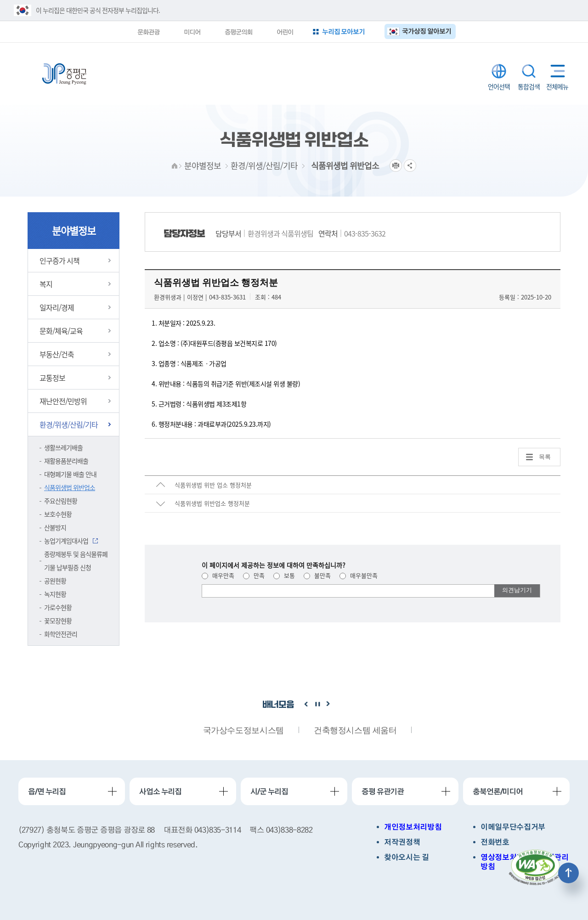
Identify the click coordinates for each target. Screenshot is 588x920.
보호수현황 (58, 514)
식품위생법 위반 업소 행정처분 (213, 485)
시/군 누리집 (269, 791)
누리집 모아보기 (344, 31)
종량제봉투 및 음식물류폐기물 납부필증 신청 (76, 561)
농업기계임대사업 (66, 541)
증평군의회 (238, 32)
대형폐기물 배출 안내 (70, 474)
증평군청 (64, 74)
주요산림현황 (61, 501)
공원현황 (55, 581)
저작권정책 (402, 842)
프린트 (396, 166)
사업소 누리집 (160, 791)
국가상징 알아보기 (427, 31)
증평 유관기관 (383, 791)
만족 (254, 575)
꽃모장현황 (58, 621)
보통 (284, 575)
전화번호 (495, 842)
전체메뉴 (556, 71)
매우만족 (218, 575)
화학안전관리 (61, 634)
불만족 (317, 575)
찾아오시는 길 (407, 857)
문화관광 (148, 32)
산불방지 (55, 527)
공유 (410, 166)
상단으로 (568, 873)
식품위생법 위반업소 (70, 487)
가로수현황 (58, 607)
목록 (545, 457)
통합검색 (529, 71)
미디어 (192, 32)
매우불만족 (359, 575)
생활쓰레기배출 (63, 447)
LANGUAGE (499, 71)
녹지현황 (55, 594)
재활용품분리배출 (66, 461)
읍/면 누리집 (47, 791)
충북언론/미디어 (498, 791)
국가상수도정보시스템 (243, 730)
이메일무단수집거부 (513, 827)
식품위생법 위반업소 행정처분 (212, 503)
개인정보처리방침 (413, 827)
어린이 (285, 32)
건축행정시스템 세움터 (355, 730)
